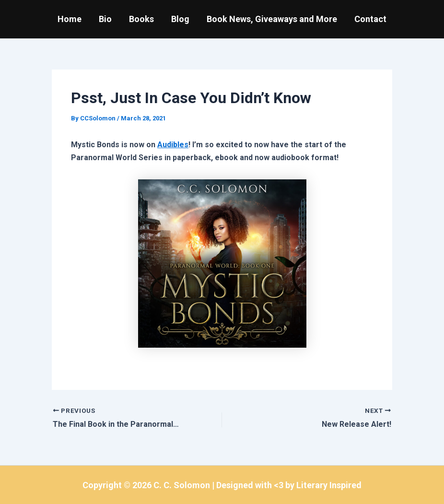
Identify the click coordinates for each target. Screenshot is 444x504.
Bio (105, 19)
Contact (370, 19)
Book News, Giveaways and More (272, 19)
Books (141, 19)
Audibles (173, 145)
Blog (180, 19)
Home (70, 19)
